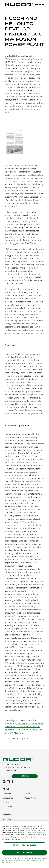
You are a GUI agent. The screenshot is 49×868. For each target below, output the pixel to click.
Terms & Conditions (19, 860)
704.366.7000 (9, 771)
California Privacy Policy (37, 833)
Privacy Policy (22, 833)
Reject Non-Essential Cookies (24, 845)
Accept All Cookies (24, 852)
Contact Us (25, 776)
